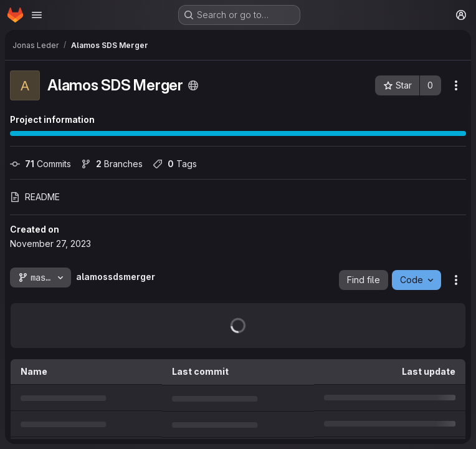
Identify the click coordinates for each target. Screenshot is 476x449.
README (35, 197)
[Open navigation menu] (37, 15)
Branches (112, 164)
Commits (40, 164)
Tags (175, 164)
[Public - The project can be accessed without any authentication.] (193, 85)
